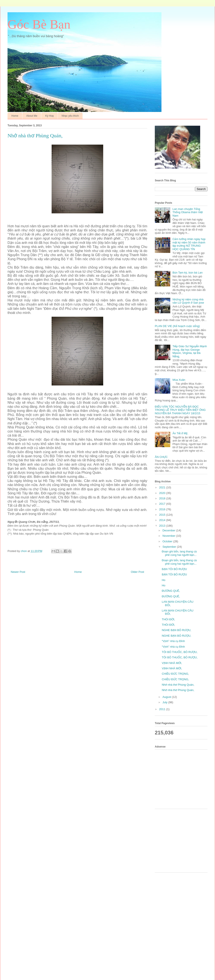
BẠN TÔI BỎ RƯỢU (174, 569)
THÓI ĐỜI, (168, 619)
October (168, 541)
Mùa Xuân (179, 380)
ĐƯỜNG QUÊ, (171, 591)
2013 (163, 526)
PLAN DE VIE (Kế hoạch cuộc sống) (177, 326)
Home (15, 116)
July (165, 702)
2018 (163, 498)
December (169, 530)
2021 (163, 487)
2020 (163, 493)
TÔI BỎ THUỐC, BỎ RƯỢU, (180, 652)
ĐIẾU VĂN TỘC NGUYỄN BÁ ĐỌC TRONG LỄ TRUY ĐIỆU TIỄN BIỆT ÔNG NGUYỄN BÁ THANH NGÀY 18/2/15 (180, 410)
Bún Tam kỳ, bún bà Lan (187, 273)
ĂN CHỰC (161, 457)
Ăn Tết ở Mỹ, (180, 433)
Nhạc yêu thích (70, 116)
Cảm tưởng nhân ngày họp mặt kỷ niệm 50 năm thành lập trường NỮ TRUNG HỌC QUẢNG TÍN (189, 244)
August (167, 697)
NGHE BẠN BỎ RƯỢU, (176, 630)
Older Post (137, 572)
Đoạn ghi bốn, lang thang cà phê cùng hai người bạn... (179, 553)
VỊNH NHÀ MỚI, (172, 663)
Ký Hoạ (49, 116)
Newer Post (18, 572)
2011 (163, 709)
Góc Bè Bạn (39, 24)
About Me (32, 116)
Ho (164, 580)
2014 (163, 520)
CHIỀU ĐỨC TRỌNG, (175, 674)
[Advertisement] (183, 779)
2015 (163, 515)
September (170, 547)
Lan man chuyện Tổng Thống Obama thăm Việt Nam (188, 212)
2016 (163, 509)
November (169, 536)
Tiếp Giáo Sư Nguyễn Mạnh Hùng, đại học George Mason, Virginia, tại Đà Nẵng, (190, 351)
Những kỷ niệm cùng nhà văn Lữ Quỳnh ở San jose (188, 301)
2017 (163, 504)
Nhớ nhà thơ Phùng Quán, (178, 685)
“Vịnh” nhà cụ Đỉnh (173, 641)
